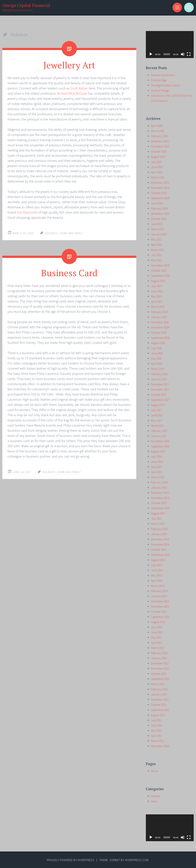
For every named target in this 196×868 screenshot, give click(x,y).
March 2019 (158, 307)
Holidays (51, 233)
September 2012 (160, 679)
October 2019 (159, 271)
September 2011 (160, 710)
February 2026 (159, 136)
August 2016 (158, 451)
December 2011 (160, 700)
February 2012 (159, 689)
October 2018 (159, 333)
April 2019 (157, 302)
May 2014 (156, 575)
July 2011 (156, 720)
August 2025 (158, 157)
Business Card (69, 273)
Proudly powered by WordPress (71, 860)
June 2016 (157, 462)
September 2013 (160, 617)
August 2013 (158, 622)
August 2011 (158, 715)
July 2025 (156, 162)
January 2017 (159, 436)
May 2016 (156, 467)
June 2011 (157, 725)
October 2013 (159, 612)
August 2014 (158, 560)
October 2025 (159, 152)
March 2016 (158, 477)
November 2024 (160, 188)
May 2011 (156, 731)
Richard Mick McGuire (72, 93)
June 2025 (157, 167)
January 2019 (159, 317)
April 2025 (157, 172)
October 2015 (159, 503)
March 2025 (158, 177)
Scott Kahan (79, 88)
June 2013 (157, 632)
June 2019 (157, 291)
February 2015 (159, 529)
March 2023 (158, 229)
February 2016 (159, 482)
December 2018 (160, 322)
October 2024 (159, 193)
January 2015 (159, 534)
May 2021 (156, 260)
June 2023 (157, 224)
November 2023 (160, 214)
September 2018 (160, 338)
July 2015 (156, 519)
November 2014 (160, 544)
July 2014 (156, 565)
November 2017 (160, 389)
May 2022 (156, 240)
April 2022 (157, 245)
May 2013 (156, 637)
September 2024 (160, 198)
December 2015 (160, 493)
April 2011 (157, 736)
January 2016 (159, 488)
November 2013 (160, 606)
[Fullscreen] (189, 54)
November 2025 (160, 146)
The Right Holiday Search (166, 85)
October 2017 (159, 395)
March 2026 (158, 131)
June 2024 (157, 203)
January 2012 (159, 694)
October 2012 (159, 674)
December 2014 (160, 539)
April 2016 (157, 472)
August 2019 (158, 281)
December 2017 (160, 384)
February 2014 (159, 591)
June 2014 (157, 570)
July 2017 (156, 410)
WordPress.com (137, 860)
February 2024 (159, 208)
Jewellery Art (69, 65)
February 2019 (159, 312)
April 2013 (157, 643)
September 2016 (160, 446)
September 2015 (160, 508)
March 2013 (158, 648)
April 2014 (157, 581)
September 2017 (160, 400)
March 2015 (158, 524)
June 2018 (157, 353)
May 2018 (156, 358)
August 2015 (158, 513)
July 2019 (156, 286)
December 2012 (160, 663)
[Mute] (183, 54)
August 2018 (158, 343)
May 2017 (156, 420)
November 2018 (160, 327)
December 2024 (160, 183)
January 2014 (159, 596)
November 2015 (160, 498)
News (154, 801)
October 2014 (159, 550)
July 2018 (156, 348)
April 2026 (157, 126)
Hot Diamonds (27, 212)
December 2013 (160, 601)
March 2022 (158, 250)
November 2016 (160, 441)
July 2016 (156, 457)
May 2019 (156, 296)
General (156, 796)
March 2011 (158, 741)
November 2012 (160, 669)
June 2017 (157, 415)
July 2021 (156, 255)
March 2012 (158, 684)
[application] (170, 45)
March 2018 (158, 369)
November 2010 (160, 746)
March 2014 (158, 586)
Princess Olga (159, 80)
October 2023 (159, 219)
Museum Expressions (163, 75)
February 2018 (159, 374)
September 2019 (160, 276)
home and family (71, 233)
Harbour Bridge (160, 90)
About (155, 771)
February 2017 (159, 431)
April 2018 (157, 364)
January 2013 (159, 658)
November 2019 (160, 265)
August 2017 (158, 405)
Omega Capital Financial (26, 5)
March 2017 (158, 426)
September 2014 (160, 555)
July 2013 (156, 627)
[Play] (151, 54)
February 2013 (159, 653)
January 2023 (159, 234)
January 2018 (159, 379)
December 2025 (160, 141)
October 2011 (159, 705)
